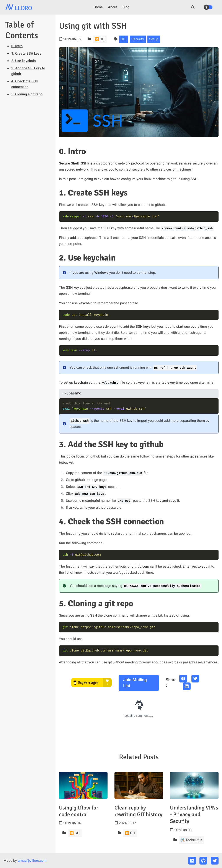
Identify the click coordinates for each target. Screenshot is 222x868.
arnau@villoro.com (32, 861)
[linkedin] (192, 861)
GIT (123, 39)
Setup (154, 39)
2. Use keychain (24, 61)
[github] (203, 861)
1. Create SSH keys (26, 54)
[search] (195, 7)
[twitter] (215, 861)
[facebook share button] (183, 679)
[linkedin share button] (187, 686)
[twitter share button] (195, 679)
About (113, 7)
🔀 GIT (100, 39)
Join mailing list (135, 683)
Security (138, 39)
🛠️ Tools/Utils (191, 840)
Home (98, 7)
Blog (126, 7)
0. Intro (17, 46)
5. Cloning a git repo (27, 94)
